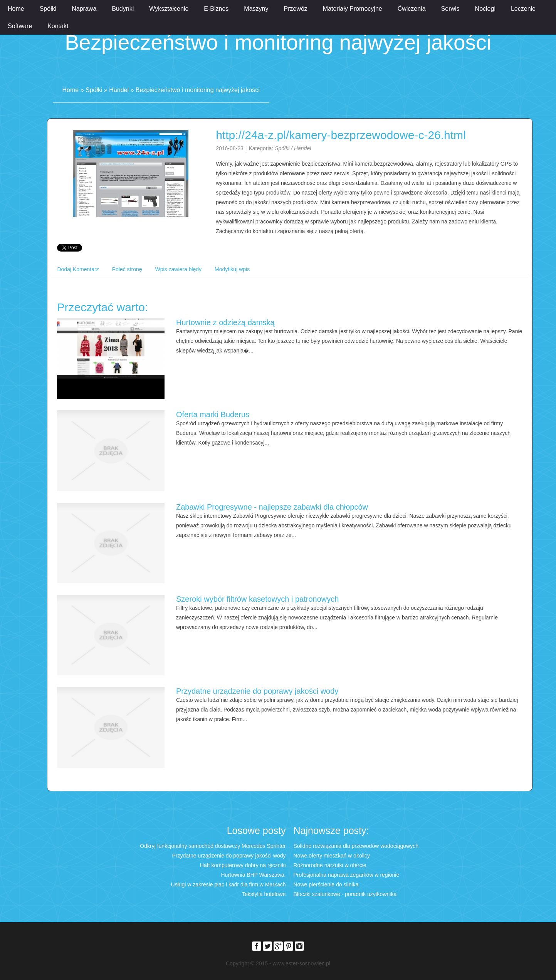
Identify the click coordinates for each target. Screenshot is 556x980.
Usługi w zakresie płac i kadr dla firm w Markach (228, 884)
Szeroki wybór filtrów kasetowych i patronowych (257, 599)
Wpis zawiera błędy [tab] (179, 269)
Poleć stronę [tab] (127, 269)
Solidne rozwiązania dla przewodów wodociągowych (356, 846)
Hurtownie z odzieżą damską (225, 322)
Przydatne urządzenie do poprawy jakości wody (257, 691)
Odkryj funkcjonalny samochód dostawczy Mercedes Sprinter (213, 846)
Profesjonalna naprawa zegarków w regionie (347, 875)
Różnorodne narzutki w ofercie (330, 865)
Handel (119, 90)
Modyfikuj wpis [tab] (232, 269)
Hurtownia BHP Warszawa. (253, 875)
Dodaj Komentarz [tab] (78, 269)
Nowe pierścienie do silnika (326, 884)
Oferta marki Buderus (213, 414)
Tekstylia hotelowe (264, 894)
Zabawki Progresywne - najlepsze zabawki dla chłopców (272, 507)
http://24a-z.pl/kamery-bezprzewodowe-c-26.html (341, 135)
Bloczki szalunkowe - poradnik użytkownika (345, 894)
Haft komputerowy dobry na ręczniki (243, 865)
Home (71, 90)
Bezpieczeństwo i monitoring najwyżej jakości (198, 90)
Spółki (94, 90)
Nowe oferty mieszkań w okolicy (332, 856)
